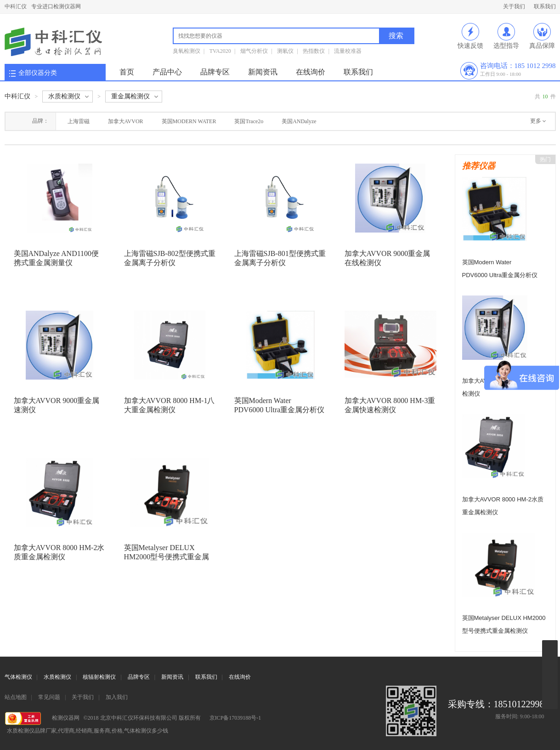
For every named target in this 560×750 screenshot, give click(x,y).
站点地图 (16, 697)
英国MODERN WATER (189, 121)
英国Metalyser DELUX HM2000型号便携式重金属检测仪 (167, 557)
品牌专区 (215, 72)
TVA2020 (220, 51)
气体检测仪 (18, 677)
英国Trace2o (249, 121)
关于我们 (514, 6)
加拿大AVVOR (126, 121)
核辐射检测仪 (99, 677)
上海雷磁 (79, 121)
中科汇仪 (16, 6)
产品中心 (167, 72)
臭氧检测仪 (187, 51)
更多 (536, 121)
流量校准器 (348, 51)
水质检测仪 (57, 677)
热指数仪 (314, 51)
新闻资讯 (263, 72)
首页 (127, 72)
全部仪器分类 (38, 73)
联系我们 (545, 6)
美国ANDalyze (299, 121)
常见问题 (49, 697)
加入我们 (117, 697)
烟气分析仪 (254, 51)
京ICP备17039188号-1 (235, 718)
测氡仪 (285, 51)
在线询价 (311, 72)
